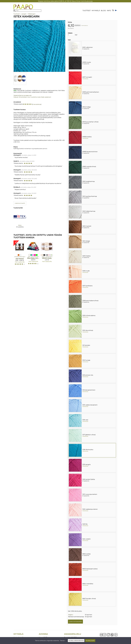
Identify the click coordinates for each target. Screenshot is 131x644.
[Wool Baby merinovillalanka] (33, 254)
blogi (103, 11)
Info (109, 11)
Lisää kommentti (20, 203)
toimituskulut (85, 26)
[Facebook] (104, 635)
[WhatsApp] (112, 635)
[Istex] (20, 220)
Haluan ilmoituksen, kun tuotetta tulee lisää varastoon (32, 97)
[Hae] (27, 11)
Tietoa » (63, 641)
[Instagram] (108, 635)
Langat (24, 14)
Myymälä (96, 11)
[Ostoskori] (113, 11)
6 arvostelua (37, 104)
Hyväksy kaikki (90, 641)
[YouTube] (116, 635)
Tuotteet (87, 11)
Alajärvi (71, 615)
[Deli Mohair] (20, 254)
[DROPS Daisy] (47, 254)
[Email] (101, 636)
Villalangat (32, 14)
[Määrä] (71, 35)
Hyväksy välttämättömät (76, 641)
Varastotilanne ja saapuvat (23, 95)
